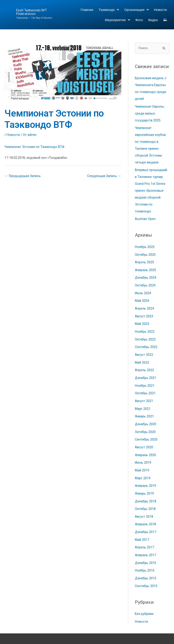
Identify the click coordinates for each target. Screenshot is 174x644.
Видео (153, 20)
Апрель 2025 (144, 258)
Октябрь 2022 (145, 333)
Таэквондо (109, 10)
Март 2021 (143, 400)
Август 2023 (144, 310)
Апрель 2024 (144, 303)
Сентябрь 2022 (146, 340)
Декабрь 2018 (146, 491)
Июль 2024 (143, 288)
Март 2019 (143, 468)
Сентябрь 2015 (146, 573)
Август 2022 (144, 348)
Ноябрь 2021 (145, 378)
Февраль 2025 (146, 265)
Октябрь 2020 (145, 423)
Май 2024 (142, 295)
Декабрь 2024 (146, 273)
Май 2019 (142, 461)
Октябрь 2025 (145, 250)
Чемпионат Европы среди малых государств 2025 (149, 113)
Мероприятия (117, 20)
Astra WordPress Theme (139, 632)
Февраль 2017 (146, 543)
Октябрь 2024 (145, 280)
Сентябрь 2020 (146, 431)
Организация (136, 10)
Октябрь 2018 (145, 498)
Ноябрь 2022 (145, 325)
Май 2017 (142, 528)
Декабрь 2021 (146, 370)
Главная (87, 10)
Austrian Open (145, 215)
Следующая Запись (104, 176)
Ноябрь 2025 (145, 243)
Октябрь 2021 (145, 385)
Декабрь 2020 (146, 415)
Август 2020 (144, 438)
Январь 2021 (144, 408)
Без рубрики (144, 601)
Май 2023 (142, 318)
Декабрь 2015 (146, 566)
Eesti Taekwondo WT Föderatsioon (32, 12)
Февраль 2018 (146, 513)
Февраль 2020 (146, 445)
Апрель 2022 (144, 363)
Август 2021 (144, 393)
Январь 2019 (144, 483)
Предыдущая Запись (23, 176)
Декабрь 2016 (146, 551)
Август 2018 (144, 505)
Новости (160, 10)
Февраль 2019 (146, 475)
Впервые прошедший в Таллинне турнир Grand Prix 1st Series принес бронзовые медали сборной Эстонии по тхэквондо (151, 188)
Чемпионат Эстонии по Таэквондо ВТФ (35, 147)
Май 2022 (142, 355)
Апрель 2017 (144, 535)
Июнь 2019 (143, 453)
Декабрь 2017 (146, 521)
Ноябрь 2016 (145, 558)
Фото (139, 20)
